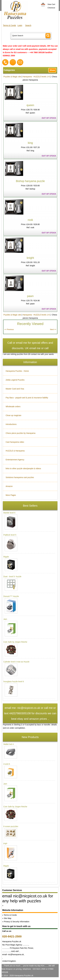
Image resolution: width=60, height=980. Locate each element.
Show (52, 70)
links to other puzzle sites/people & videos (23, 468)
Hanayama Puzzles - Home (17, 371)
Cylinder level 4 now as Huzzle (16, 662)
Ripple (6, 557)
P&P (5, 844)
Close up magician (13, 415)
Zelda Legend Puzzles (15, 380)
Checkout (51, 8)
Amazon (9, 486)
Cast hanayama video (15, 442)
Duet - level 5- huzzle (12, 577)
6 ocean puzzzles (11, 826)
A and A (7, 764)
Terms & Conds (10, 25)
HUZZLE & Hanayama (15, 451)
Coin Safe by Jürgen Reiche (15, 642)
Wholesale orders (13, 407)
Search (28, 25)
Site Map (8, 918)
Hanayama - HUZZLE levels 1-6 (36, 77)
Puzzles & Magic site (12, 77)
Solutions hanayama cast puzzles (20, 477)
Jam (5, 619)
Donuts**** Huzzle (11, 596)
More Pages (11, 495)
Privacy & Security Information (17, 922)
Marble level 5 (9, 513)
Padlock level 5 (10, 535)
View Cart (51, 4)
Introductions (11, 424)
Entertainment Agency (15, 460)
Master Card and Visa (15, 389)
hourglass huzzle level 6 (14, 682)
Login (20, 25)
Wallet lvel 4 (9, 744)
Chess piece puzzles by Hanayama (20, 433)
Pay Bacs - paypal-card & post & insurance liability (27, 398)
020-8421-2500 (12, 936)
